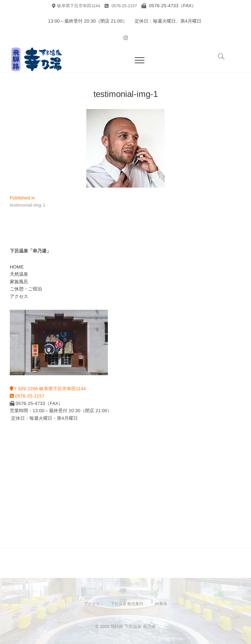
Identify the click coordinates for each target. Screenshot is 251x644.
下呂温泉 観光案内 (127, 604)
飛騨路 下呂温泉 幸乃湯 (133, 626)
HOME (17, 267)
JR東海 (161, 604)
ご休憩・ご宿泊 (26, 289)
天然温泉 (19, 274)
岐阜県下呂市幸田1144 (76, 6)
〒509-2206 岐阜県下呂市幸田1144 (48, 389)
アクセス (19, 296)
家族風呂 (19, 282)
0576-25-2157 (121, 6)
